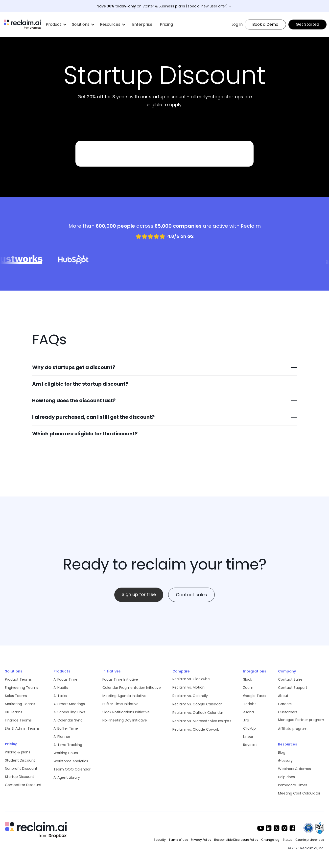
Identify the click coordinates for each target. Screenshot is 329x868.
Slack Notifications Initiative (126, 712)
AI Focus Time (65, 679)
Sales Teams (16, 696)
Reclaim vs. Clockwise (191, 679)
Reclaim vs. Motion (188, 687)
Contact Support (293, 688)
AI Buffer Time (66, 728)
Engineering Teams (22, 688)
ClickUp (249, 728)
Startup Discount (20, 777)
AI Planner (62, 737)
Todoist (250, 704)
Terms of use (178, 840)
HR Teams (14, 712)
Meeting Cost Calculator (299, 793)
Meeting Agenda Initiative (124, 696)
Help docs (286, 777)
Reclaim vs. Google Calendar (197, 704)
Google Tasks (255, 696)
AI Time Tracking (68, 745)
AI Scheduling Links (69, 712)
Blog (282, 752)
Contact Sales (290, 679)
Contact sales (191, 595)
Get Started (307, 24)
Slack (248, 679)
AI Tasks (60, 696)
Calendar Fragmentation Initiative (132, 688)
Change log (270, 840)
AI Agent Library (67, 777)
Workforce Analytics (71, 761)
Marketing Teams (20, 704)
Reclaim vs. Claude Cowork (196, 729)
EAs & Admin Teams (22, 728)
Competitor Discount (23, 785)
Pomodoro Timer (293, 785)
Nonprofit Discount (21, 769)
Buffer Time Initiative (120, 704)
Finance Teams (18, 720)
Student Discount (20, 760)
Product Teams (18, 679)
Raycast (250, 745)
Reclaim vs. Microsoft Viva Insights (202, 721)
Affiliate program (293, 729)
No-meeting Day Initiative (125, 720)
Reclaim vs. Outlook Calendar (198, 713)
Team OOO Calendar (72, 769)
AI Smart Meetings (69, 704)
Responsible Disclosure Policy (236, 840)
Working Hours (66, 753)
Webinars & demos (294, 769)
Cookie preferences (310, 840)
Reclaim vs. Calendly (190, 696)
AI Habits (61, 688)
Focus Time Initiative (120, 679)
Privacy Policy (201, 840)
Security (160, 840)
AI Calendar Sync (68, 720)
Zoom (248, 688)
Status (287, 840)
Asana (248, 712)
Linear (248, 737)
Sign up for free (139, 594)
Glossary (285, 761)
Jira (246, 720)
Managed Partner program (301, 720)
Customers (288, 712)
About (283, 696)
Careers (285, 704)
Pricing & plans (18, 752)
